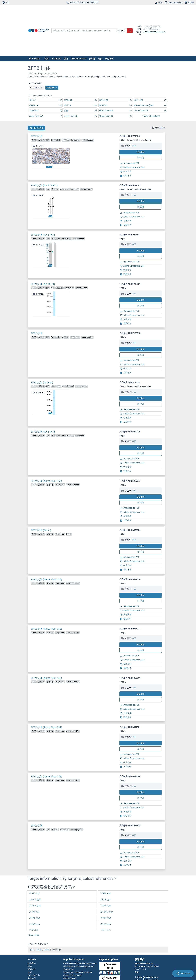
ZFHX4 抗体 (35, 912)
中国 (134, 146)
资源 (30, 972)
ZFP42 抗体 (106, 924)
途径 (100, 59)
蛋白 (66, 59)
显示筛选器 (36, 128)
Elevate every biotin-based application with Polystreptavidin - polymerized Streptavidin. (80, 966)
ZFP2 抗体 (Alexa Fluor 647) (46, 678)
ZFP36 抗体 (106, 906)
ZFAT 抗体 (34, 930)
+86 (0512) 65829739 (78, 3)
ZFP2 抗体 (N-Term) (42, 382)
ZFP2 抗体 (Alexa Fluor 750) (46, 629)
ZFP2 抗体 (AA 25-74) (43, 284)
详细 (141, 158)
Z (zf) (39, 950)
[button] (34, 935)
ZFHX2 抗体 (35, 924)
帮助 (30, 966)
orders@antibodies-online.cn (155, 32)
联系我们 (95, 2)
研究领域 (109, 59)
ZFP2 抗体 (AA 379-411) (44, 185)
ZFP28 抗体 (106, 893)
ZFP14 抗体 (35, 893)
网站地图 (32, 978)
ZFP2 (47, 950)
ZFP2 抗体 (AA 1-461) (43, 235)
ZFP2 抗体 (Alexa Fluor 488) (46, 776)
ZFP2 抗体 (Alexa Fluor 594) (46, 727)
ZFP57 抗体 (106, 930)
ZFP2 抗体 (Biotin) (41, 530)
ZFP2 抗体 (37, 136)
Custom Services (79, 59)
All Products (34, 59)
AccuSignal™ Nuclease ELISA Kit (78, 972)
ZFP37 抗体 (106, 918)
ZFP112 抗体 (35, 900)
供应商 (92, 59)
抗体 (47, 59)
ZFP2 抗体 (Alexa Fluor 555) (46, 481)
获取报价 (141, 152)
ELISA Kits (56, 59)
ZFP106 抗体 (35, 906)
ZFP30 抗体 (106, 900)
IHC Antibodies (70, 978)
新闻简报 (32, 969)
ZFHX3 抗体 (35, 918)
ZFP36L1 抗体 (107, 912)
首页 (32, 950)
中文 (6, 3)
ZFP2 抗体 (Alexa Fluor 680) (46, 579)
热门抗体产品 (34, 975)
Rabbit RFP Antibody (72, 975)
